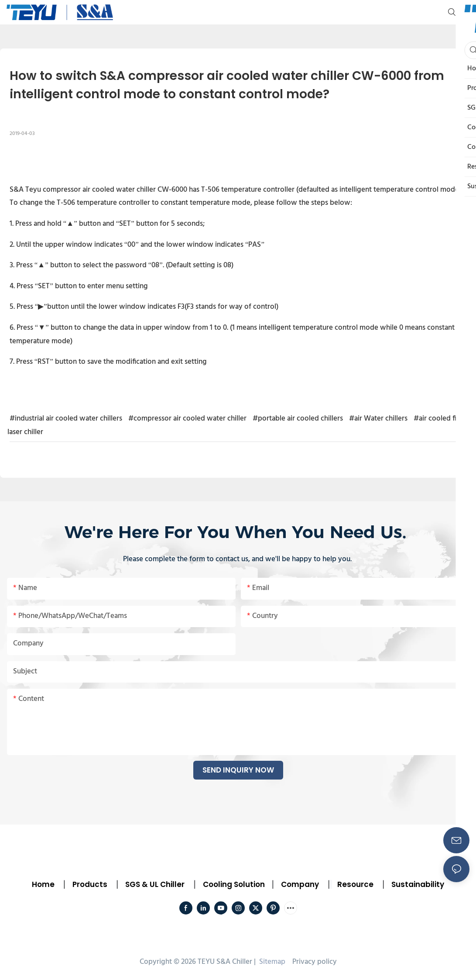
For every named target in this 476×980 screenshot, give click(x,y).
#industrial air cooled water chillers (66, 419)
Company (300, 884)
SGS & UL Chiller (155, 884)
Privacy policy (315, 962)
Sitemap (271, 962)
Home (43, 884)
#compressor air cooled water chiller (187, 419)
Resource (355, 884)
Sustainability (418, 884)
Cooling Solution (234, 884)
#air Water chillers (378, 419)
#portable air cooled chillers (298, 419)
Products (89, 884)
